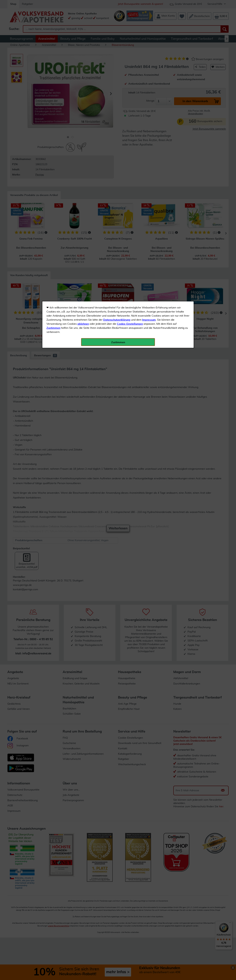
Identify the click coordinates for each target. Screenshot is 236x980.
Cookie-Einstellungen (130, 87)
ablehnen (83, 87)
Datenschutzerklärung (117, 83)
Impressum (149, 83)
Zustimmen (53, 91)
